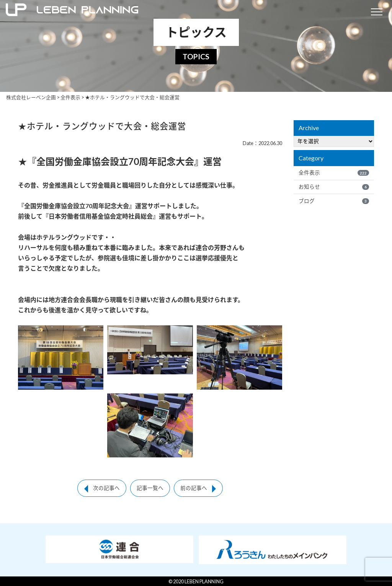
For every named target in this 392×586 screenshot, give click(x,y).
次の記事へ (106, 488)
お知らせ (334, 187)
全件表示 (334, 173)
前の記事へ (194, 488)
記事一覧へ (150, 488)
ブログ (334, 201)
